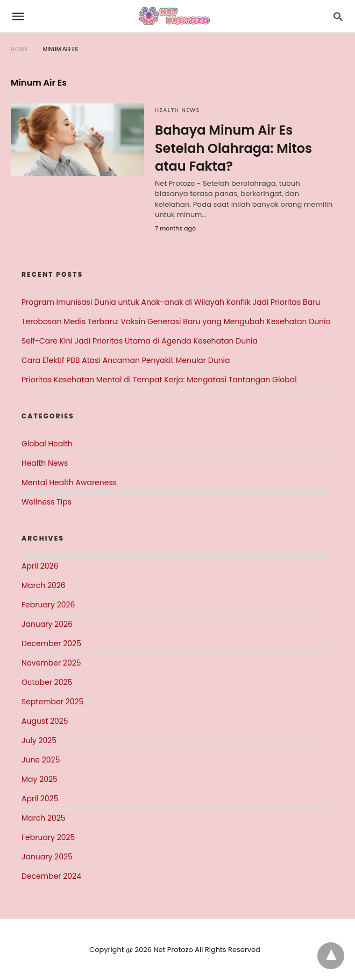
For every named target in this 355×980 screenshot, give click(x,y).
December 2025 (51, 643)
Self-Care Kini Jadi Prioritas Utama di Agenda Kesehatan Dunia (140, 341)
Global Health (47, 444)
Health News (177, 110)
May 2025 (40, 779)
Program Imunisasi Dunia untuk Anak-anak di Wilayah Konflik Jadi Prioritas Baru (171, 302)
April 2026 (40, 566)
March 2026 (44, 585)
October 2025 (47, 682)
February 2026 (48, 605)
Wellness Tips (47, 502)
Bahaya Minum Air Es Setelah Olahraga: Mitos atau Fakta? (233, 148)
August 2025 (45, 721)
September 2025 (52, 702)
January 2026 (47, 624)
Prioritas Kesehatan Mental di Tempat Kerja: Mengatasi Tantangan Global (159, 380)
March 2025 (44, 818)
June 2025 (41, 760)
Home (20, 49)
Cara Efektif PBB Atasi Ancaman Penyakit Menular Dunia (126, 360)
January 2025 (47, 857)
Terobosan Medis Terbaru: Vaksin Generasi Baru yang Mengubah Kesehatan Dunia (176, 321)
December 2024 (51, 876)
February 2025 (48, 837)
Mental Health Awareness (69, 482)
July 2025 (39, 740)
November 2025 (51, 663)
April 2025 (40, 799)
